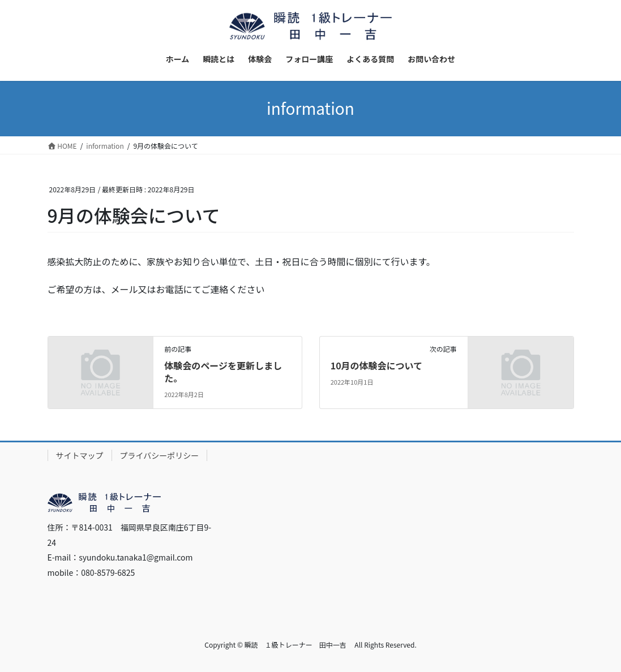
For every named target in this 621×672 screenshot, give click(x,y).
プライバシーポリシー (160, 455)
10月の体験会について (376, 365)
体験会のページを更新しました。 (223, 372)
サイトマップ (80, 455)
